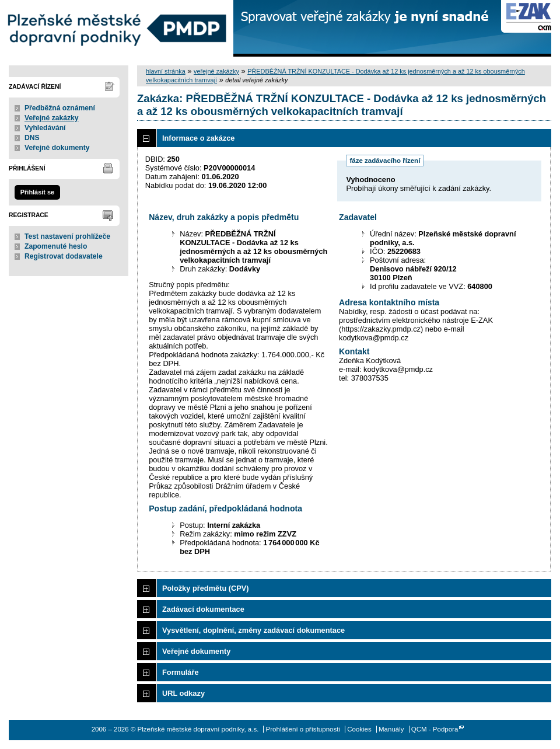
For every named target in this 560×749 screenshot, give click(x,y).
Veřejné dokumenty (57, 148)
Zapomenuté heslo (56, 246)
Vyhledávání (45, 128)
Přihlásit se (37, 192)
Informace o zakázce (198, 138)
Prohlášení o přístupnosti (303, 729)
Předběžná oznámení (60, 108)
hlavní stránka (166, 71)
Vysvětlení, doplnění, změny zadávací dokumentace (253, 630)
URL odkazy (183, 693)
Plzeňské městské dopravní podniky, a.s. (117, 28)
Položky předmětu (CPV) (206, 588)
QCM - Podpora (435, 729)
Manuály (391, 729)
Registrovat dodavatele (64, 256)
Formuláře (181, 672)
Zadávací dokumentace (203, 609)
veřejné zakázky (216, 71)
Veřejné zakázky (52, 118)
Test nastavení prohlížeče (67, 236)
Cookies (359, 729)
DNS (32, 138)
